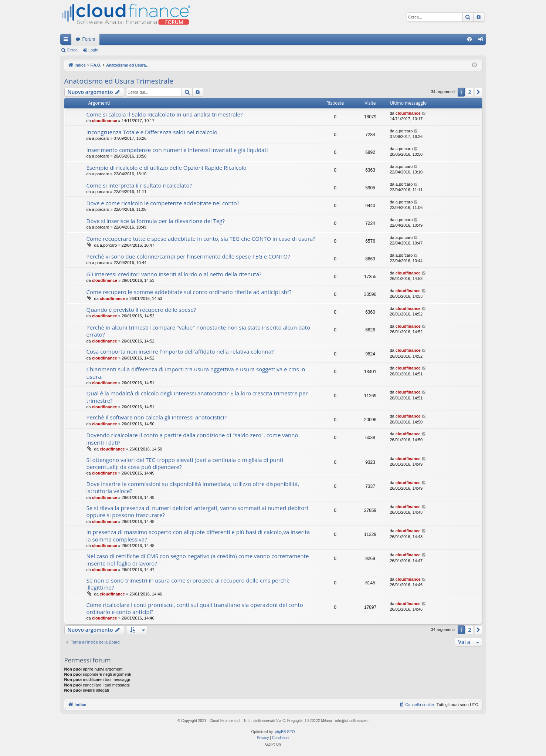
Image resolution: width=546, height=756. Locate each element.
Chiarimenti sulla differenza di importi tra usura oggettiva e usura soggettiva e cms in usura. (196, 373)
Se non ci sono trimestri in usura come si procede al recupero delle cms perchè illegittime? (188, 584)
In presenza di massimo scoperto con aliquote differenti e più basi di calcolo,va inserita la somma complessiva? (198, 535)
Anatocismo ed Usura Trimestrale (119, 81)
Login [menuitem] (482, 41)
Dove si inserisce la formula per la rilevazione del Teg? (156, 221)
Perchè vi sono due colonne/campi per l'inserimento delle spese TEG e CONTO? (188, 256)
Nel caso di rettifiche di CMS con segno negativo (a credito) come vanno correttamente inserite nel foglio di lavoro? (198, 559)
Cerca (72, 50)
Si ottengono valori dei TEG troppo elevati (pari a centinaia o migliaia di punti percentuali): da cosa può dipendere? (185, 463)
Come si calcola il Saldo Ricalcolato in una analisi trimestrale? (165, 114)
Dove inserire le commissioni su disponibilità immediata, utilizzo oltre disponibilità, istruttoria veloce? (193, 487)
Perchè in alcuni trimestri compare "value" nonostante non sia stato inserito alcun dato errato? (199, 331)
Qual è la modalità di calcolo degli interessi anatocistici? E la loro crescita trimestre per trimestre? (197, 397)
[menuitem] (469, 39)
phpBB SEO (285, 732)
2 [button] (469, 92)
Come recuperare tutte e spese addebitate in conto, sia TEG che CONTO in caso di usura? (201, 239)
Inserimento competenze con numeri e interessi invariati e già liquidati (177, 150)
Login (93, 50)
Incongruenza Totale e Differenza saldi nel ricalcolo (152, 132)
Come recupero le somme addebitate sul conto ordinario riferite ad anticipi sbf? (189, 292)
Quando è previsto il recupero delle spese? (141, 310)
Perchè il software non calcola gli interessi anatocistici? (157, 417)
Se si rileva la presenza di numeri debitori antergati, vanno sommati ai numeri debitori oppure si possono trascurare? (197, 511)
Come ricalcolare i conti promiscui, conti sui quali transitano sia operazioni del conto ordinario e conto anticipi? (195, 608)
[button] (478, 92)
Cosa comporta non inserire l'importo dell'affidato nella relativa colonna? (180, 351)
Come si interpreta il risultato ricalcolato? (139, 185)
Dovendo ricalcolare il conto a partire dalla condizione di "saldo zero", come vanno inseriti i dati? (192, 438)
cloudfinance (105, 121)
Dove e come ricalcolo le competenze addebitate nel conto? (163, 203)
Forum (89, 39)
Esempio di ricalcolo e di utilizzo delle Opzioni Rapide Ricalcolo (167, 168)
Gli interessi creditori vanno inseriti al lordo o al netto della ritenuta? (174, 274)
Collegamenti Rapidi (67, 41)
